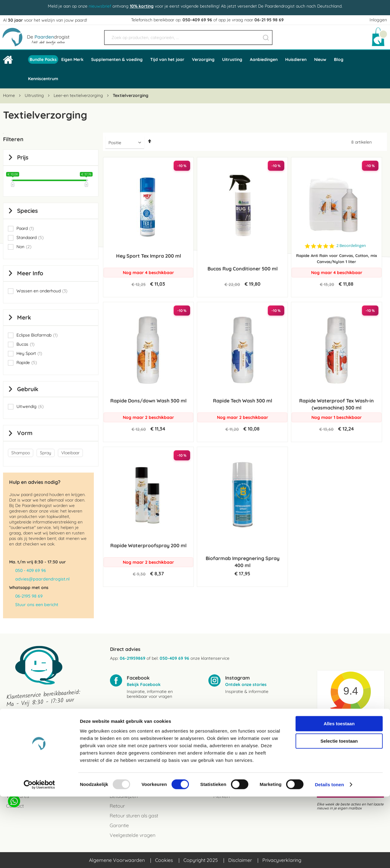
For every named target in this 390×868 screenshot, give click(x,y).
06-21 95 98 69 (269, 20)
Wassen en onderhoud (42, 291)
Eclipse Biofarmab (37, 335)
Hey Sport (29, 353)
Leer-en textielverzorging (79, 95)
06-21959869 (133, 658)
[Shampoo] (22, 453)
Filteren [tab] (13, 139)
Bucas (25, 344)
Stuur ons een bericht (37, 605)
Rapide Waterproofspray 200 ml (148, 545)
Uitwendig (30, 406)
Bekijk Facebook (144, 684)
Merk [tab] (24, 317)
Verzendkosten (126, 777)
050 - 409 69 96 (31, 570)
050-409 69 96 (197, 20)
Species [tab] (27, 211)
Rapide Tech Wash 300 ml (243, 401)
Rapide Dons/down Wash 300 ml (148, 401)
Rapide (27, 363)
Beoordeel (344, 735)
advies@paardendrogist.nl (42, 579)
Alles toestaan (339, 795)
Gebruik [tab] (28, 389)
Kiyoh (351, 726)
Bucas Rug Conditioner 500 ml (243, 269)
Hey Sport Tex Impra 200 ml (149, 256)
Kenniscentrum (43, 79)
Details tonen (329, 856)
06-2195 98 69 (29, 596)
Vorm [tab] (25, 433)
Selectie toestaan (339, 812)
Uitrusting (35, 95)
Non (24, 247)
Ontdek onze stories (246, 684)
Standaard (30, 238)
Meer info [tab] (30, 273)
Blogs (219, 777)
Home (10, 95)
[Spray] (47, 453)
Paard (25, 228)
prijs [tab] (23, 157)
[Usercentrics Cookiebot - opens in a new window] (39, 856)
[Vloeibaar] (71, 453)
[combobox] (188, 38)
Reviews (15, 777)
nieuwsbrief (100, 6)
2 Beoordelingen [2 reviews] (351, 246)
